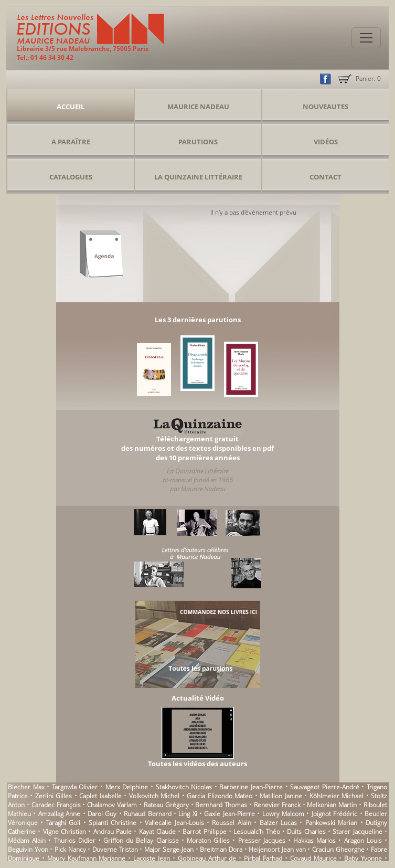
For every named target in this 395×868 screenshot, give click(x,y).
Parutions (198, 142)
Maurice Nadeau (198, 107)
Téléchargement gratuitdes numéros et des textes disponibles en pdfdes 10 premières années (197, 448)
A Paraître (71, 142)
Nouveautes (325, 107)
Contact (325, 177)
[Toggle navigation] (366, 38)
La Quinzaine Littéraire (198, 177)
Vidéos (326, 142)
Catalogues (71, 177)
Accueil (71, 107)
